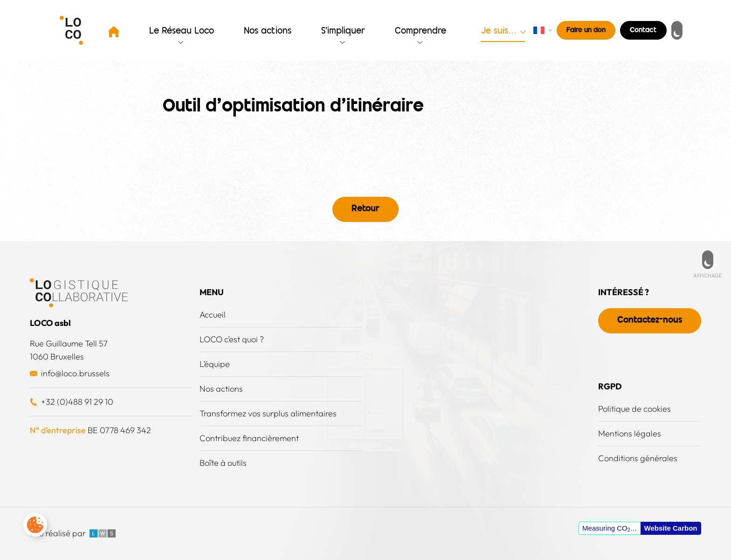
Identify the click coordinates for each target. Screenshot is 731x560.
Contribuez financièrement (249, 438)
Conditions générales (638, 458)
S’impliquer (343, 31)
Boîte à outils (223, 463)
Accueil (213, 315)
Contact (643, 31)
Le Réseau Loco (182, 31)
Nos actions (268, 31)
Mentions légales (630, 433)
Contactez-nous (650, 321)
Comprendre (421, 31)
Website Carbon (671, 528)
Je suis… (499, 31)
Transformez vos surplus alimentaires (268, 413)
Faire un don (586, 31)
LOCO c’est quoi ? (232, 339)
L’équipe (215, 364)
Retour (365, 209)
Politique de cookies (634, 409)
